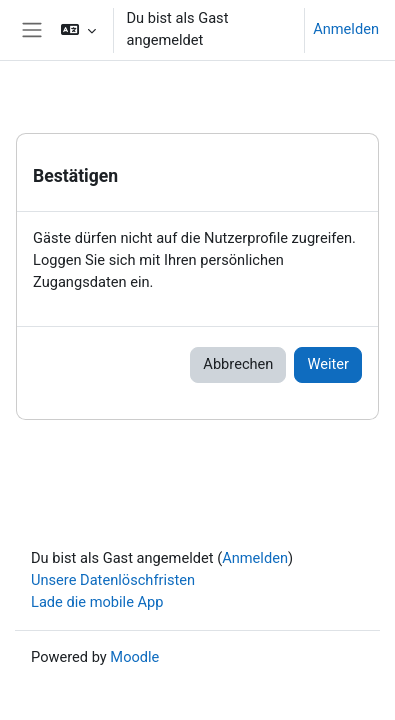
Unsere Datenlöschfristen (113, 580)
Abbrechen (238, 364)
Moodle (134, 657)
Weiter (328, 364)
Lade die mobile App (97, 602)
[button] (78, 30)
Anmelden (346, 29)
